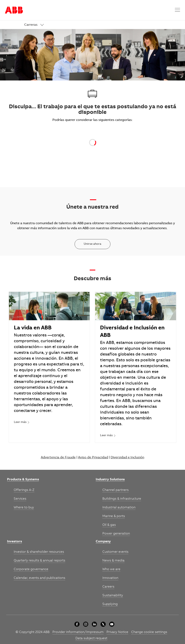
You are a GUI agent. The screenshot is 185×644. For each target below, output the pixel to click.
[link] (34, 25)
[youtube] (112, 624)
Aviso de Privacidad (93, 458)
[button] (177, 10)
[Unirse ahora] (92, 244)
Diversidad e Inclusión (127, 458)
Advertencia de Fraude (58, 458)
